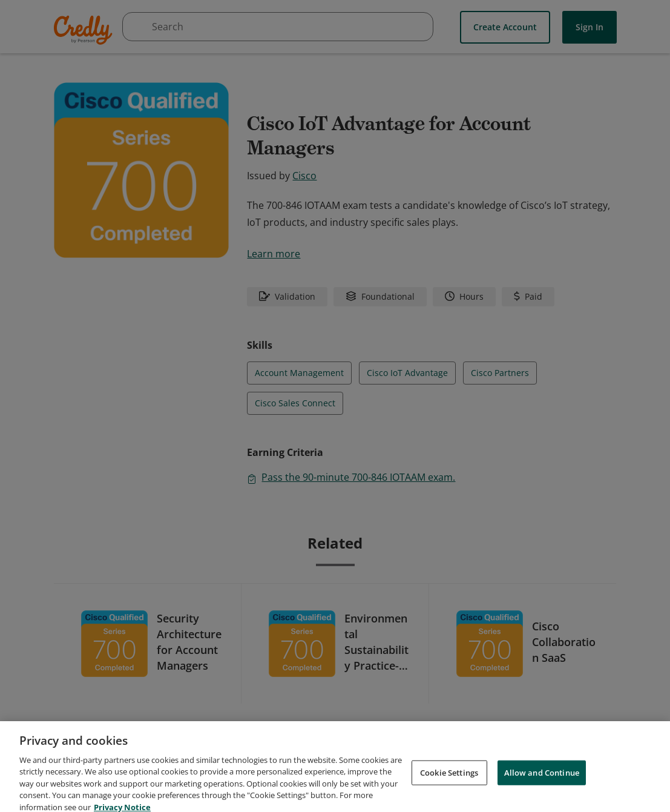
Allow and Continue (542, 785)
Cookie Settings (449, 785)
